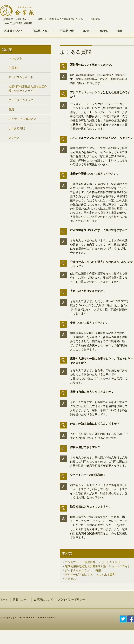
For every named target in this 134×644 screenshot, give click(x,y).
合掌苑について (42, 31)
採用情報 (95, 19)
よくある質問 (107, 575)
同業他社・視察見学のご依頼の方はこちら (60, 19)
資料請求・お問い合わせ (17, 19)
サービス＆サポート (113, 562)
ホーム (4, 599)
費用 (98, 570)
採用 (119, 31)
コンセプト (72, 562)
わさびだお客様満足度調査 (18, 23)
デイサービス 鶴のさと (79, 575)
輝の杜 (87, 31)
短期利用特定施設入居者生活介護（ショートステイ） (98, 566)
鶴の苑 (104, 31)
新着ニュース (21, 599)
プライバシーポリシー (71, 599)
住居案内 (90, 562)
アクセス (70, 579)
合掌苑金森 (67, 31)
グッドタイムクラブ (77, 570)
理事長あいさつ (14, 31)
